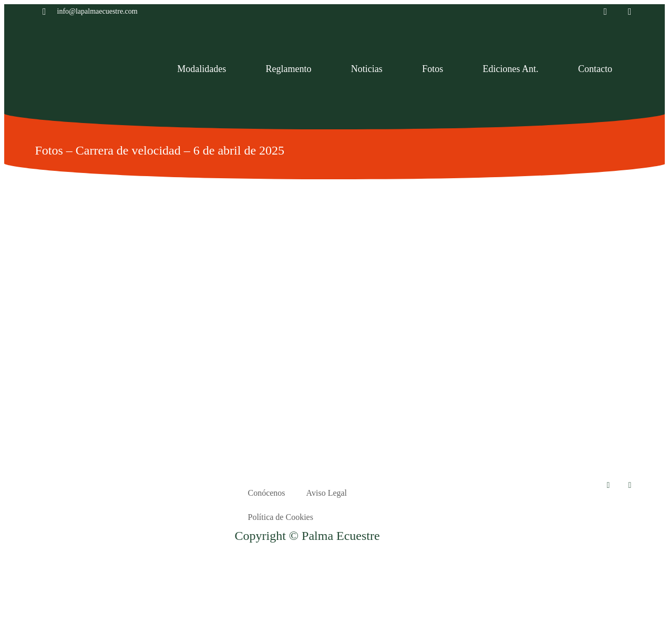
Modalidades (202, 69)
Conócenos (266, 493)
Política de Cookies (280, 517)
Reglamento (289, 69)
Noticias (367, 69)
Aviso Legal (327, 493)
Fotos (433, 69)
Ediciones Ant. (511, 69)
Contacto (595, 69)
